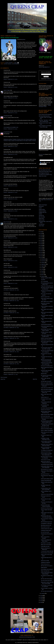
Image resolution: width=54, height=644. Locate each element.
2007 (41, 601)
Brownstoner (41, 206)
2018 (41, 245)
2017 (41, 247)
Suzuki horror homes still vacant (47, 494)
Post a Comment (4, 377)
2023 (41, 237)
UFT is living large (44, 281)
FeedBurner (49, 79)
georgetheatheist (7, 116)
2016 (41, 249)
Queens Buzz (41, 218)
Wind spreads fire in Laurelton (47, 469)
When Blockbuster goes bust (46, 522)
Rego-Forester (6, 222)
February (43, 276)
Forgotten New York (43, 212)
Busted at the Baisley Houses (47, 429)
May (42, 271)
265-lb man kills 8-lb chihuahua (47, 389)
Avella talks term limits (45, 546)
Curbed (40, 208)
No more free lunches (45, 532)
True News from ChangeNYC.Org (45, 175)
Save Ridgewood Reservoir (44, 173)
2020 (41, 242)
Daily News (23, 39)
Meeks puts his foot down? (46, 545)
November (43, 261)
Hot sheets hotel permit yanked (47, 408)
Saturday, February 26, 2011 (11, 290)
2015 (41, 251)
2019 (41, 244)
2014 (41, 252)
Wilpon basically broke (45, 571)
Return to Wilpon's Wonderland (47, 430)
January (43, 593)
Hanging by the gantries (45, 562)
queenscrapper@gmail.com (27, 637)
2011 (41, 258)
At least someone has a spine (47, 529)
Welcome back (44, 374)
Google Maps (43, 200)
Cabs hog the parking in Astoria (47, 479)
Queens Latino (42, 220)
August (43, 266)
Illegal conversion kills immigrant (47, 414)
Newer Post (3, 379)
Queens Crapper (9, 63)
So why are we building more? (47, 366)
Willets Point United (43, 176)
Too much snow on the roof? (46, 580)
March (43, 275)
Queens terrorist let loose (46, 452)
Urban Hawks (41, 226)
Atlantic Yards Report (43, 205)
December (43, 259)
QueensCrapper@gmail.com (44, 67)
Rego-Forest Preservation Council (45, 172)
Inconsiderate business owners (47, 464)
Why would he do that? (45, 527)
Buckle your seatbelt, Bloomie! (47, 383)
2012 (41, 256)
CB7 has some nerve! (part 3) (47, 566)
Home (19, 379)
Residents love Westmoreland (47, 508)
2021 (41, 240)
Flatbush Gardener (42, 211)
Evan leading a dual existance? (47, 569)
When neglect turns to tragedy (47, 302)
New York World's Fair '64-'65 (44, 170)
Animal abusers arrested (46, 460)
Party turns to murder (45, 561)
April (42, 273)
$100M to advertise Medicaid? (47, 338)
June (42, 269)
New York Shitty (42, 217)
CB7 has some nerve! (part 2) (47, 579)
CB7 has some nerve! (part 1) (47, 591)
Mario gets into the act (45, 474)
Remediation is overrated (46, 543)
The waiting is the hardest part (47, 450)
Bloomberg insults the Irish (46, 525)
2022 (41, 239)
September (43, 264)
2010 (41, 595)
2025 (41, 233)
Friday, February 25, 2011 (11, 79)
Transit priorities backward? (46, 324)
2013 (41, 254)
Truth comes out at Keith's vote (47, 388)
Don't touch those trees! (45, 416)
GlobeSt (40, 214)
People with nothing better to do (47, 286)
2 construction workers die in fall (47, 551)
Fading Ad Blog (42, 209)
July (42, 268)
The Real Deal (42, 224)
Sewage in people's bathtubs (46, 278)
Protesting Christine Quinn (46, 530)
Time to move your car (45, 564)
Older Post (35, 379)
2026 (41, 232)
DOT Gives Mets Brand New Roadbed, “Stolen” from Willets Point (45, 117)
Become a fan (41, 154)
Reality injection (44, 568)
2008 (41, 599)
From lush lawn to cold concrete (47, 553)
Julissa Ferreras (15, 64)
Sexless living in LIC (45, 397)
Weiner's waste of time (45, 297)
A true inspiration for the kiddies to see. (11, 127)
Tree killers (43, 280)
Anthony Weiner (8, 64)
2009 (41, 597)
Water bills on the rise (45, 427)
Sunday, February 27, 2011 (11, 374)
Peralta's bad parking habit (46, 480)
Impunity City (41, 215)
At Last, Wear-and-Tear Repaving (45, 114)
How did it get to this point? (46, 381)
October (43, 263)
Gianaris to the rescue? (45, 410)
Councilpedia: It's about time (46, 524)
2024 (41, 235)
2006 (41, 602)
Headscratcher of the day (46, 340)
